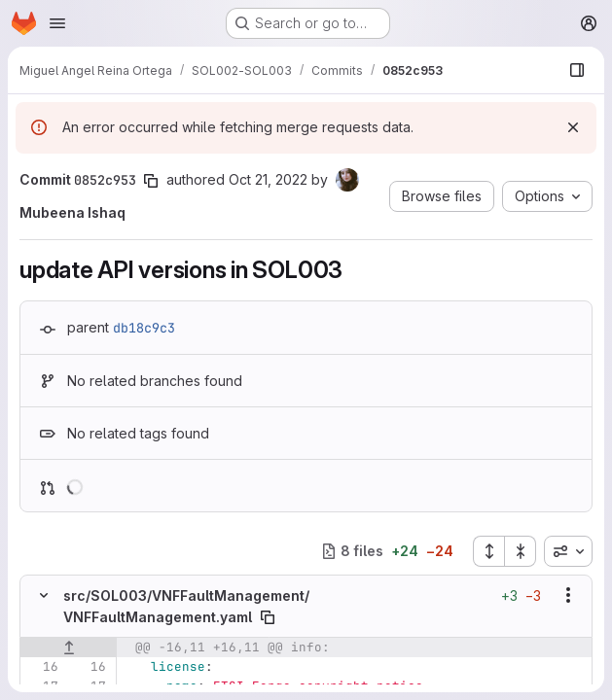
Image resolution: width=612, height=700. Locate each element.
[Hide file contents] (44, 595)
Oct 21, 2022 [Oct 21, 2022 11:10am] (268, 179)
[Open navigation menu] (57, 23)
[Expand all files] (488, 551)
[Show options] (568, 595)
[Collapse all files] (521, 551)
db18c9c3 (144, 328)
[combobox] (568, 551)
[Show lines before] (69, 647)
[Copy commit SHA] (151, 181)
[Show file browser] (577, 70)
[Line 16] (42, 667)
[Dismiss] (573, 127)
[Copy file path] (268, 617)
